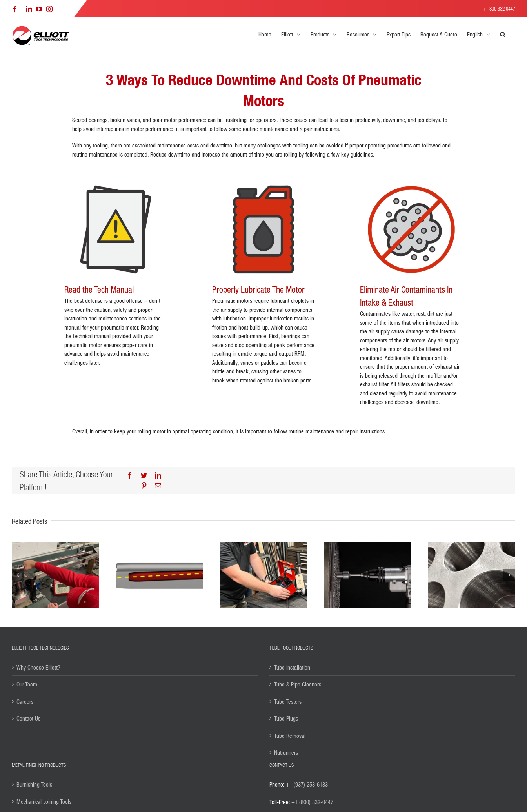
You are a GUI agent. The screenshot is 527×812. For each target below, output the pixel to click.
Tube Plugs (286, 718)
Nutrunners (286, 752)
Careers (25, 701)
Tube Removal (290, 736)
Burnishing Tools (34, 784)
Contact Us (28, 718)
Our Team (27, 684)
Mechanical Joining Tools (44, 801)
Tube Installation (292, 667)
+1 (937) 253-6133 (307, 784)
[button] (503, 34)
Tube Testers (288, 701)
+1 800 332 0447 (499, 8)
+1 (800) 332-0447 (312, 802)
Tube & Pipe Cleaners (298, 684)
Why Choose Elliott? (38, 667)
